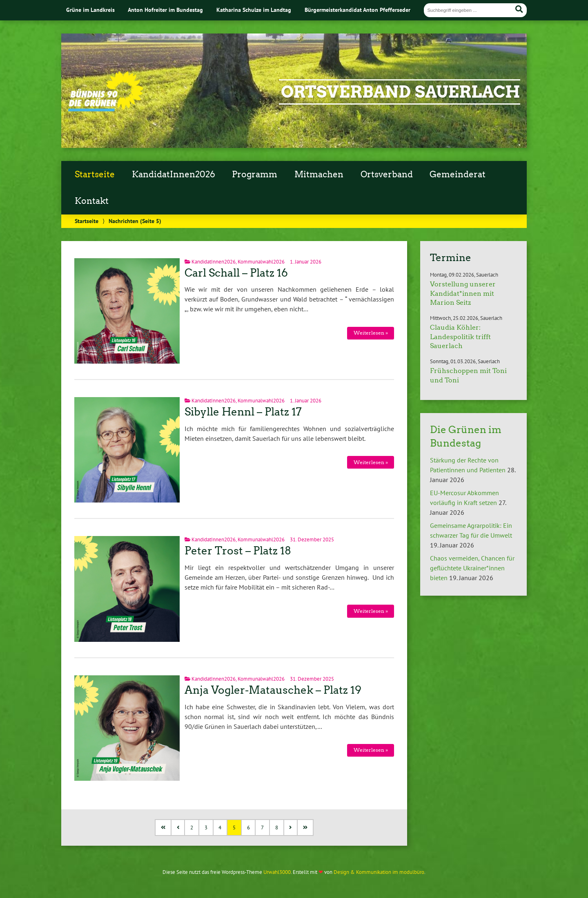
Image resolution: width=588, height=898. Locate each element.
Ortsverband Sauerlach (401, 92)
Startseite (95, 174)
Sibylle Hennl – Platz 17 (243, 412)
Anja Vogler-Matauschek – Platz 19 (273, 690)
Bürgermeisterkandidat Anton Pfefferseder (357, 10)
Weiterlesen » (371, 333)
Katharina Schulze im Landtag (254, 10)
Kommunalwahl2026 (261, 262)
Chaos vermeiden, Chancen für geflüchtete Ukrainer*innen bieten (472, 568)
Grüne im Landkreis (90, 10)
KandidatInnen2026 (174, 174)
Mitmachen (319, 174)
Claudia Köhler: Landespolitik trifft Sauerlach (460, 337)
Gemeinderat (458, 174)
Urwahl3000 (277, 872)
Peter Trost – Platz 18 (238, 551)
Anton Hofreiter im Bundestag (165, 10)
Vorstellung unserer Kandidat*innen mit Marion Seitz (463, 293)
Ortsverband (387, 174)
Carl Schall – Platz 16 (236, 273)
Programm (255, 174)
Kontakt (92, 201)
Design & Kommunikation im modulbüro (379, 872)
